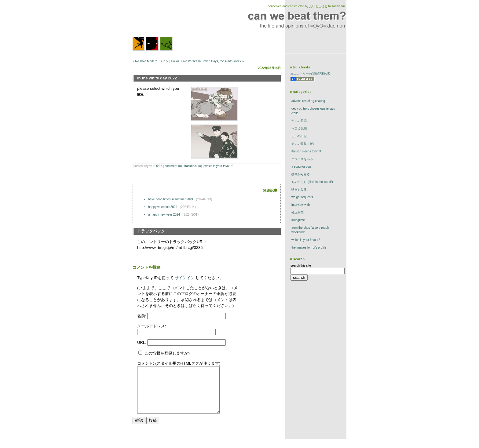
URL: (142, 342)
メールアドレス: (152, 326)
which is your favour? (219, 166)
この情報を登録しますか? (164, 353)
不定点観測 (299, 128)
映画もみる (299, 189)
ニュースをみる (302, 159)
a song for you (301, 167)
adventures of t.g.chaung (308, 101)
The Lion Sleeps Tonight (306, 151)
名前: (142, 316)
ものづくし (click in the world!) (312, 182)
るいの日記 (299, 136)
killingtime (298, 220)
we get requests (302, 197)
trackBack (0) (193, 166)
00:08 (158, 166)
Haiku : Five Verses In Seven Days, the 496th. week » (207, 61)
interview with (301, 205)
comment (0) (173, 166)
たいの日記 (299, 121)
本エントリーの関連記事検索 (310, 74)
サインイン (185, 278)
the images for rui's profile (309, 248)
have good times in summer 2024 (171, 199)
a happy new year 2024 (164, 215)
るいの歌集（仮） (304, 144)
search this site (301, 266)
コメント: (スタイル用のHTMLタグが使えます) (179, 363)
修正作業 (298, 212)
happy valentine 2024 (163, 207)
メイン (164, 61)
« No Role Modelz (145, 61)
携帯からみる (301, 174)
